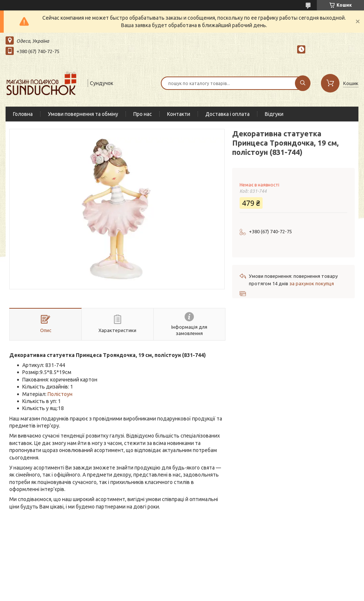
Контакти (179, 114)
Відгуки (274, 114)
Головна (23, 114)
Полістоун (60, 394)
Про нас (143, 114)
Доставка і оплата (227, 114)
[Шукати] (303, 83)
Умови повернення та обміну (83, 114)
